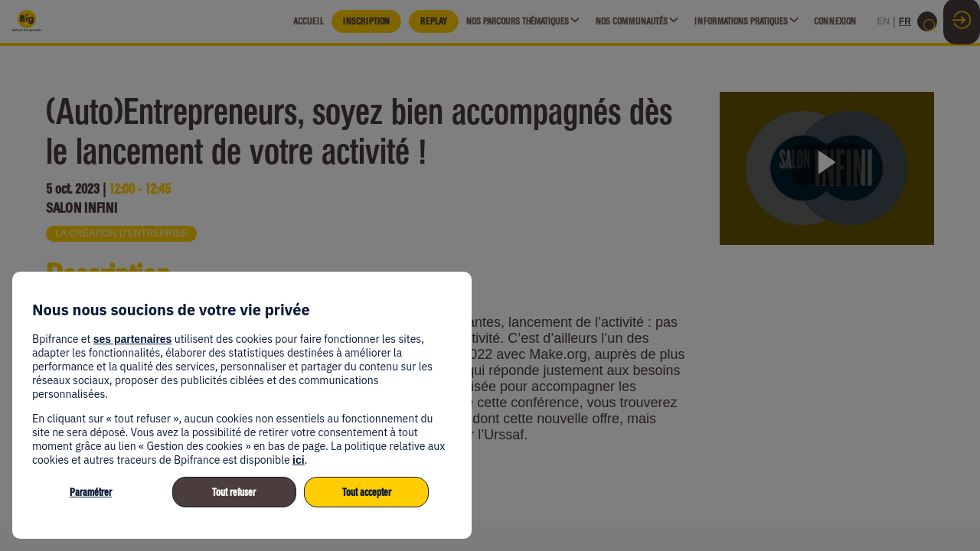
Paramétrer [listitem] (91, 492)
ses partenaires (133, 339)
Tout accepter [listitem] (367, 492)
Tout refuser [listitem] (234, 492)
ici (299, 460)
